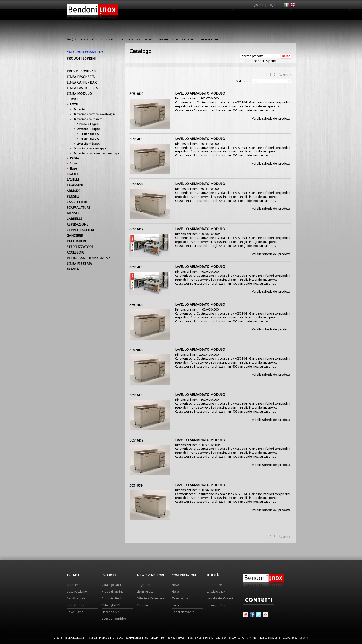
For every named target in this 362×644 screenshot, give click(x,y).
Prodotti (192, 16)
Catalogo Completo (85, 52)
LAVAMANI (75, 185)
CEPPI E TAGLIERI (80, 230)
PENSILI (73, 196)
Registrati (256, 5)
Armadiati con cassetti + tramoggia (96, 153)
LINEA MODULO (113, 39)
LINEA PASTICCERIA (82, 88)
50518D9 (136, 94)
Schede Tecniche (114, 619)
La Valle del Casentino (222, 598)
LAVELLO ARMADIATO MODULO (200, 93)
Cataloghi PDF (111, 605)
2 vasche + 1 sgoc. (183, 39)
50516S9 (136, 184)
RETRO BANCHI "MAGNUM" (88, 258)
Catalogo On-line (113, 585)
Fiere (175, 591)
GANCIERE (75, 235)
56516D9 (136, 395)
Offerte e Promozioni (152, 598)
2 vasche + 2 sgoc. (89, 143)
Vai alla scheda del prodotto (271, 118)
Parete (74, 158)
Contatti (289, 14)
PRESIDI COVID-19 (81, 71)
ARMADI (73, 191)
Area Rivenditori (217, 16)
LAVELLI (73, 179)
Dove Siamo (75, 612)
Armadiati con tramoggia (90, 148)
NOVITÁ (73, 269)
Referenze (214, 585)
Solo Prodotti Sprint (260, 61)
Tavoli (74, 99)
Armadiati (80, 109)
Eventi (176, 605)
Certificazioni (76, 598)
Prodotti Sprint (82, 58)
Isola (73, 163)
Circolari (142, 605)
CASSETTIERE (77, 202)
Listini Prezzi (145, 591)
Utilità (271, 16)
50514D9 (136, 139)
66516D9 (136, 229)
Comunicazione (248, 16)
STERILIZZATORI (80, 247)
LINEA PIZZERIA (79, 264)
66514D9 (136, 267)
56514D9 (136, 305)
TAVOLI (72, 174)
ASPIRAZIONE (77, 224)
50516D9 (136, 440)
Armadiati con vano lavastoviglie (95, 114)
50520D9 (136, 350)
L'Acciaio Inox (216, 591)
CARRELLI (74, 219)
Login (272, 5)
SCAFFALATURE (79, 207)
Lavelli (131, 39)
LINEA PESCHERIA (81, 77)
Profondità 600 (90, 134)
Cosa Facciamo (77, 591)
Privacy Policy (216, 605)
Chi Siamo (73, 585)
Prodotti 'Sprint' (113, 591)
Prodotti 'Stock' (112, 598)
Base (73, 168)
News (176, 585)
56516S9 (136, 485)
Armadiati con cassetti (153, 39)
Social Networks (183, 612)
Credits (304, 638)
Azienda (173, 16)
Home (155, 14)
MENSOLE (74, 213)
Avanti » (285, 74)
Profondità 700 (90, 139)
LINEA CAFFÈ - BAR (82, 82)
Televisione (180, 598)
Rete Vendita (76, 605)
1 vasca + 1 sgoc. (88, 124)
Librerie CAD (110, 612)
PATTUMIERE (77, 241)
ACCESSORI (75, 252)
